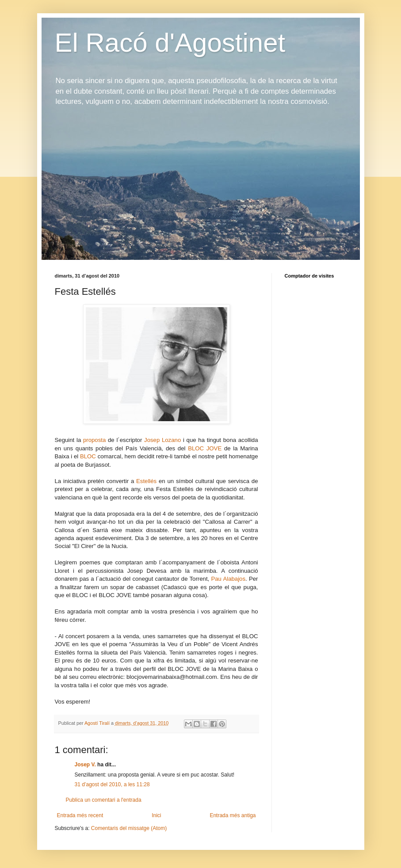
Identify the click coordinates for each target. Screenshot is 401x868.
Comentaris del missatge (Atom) (129, 828)
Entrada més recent (80, 815)
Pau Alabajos (228, 579)
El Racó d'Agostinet (170, 43)
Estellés (146, 481)
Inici (156, 815)
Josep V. (86, 765)
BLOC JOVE (205, 448)
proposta (94, 440)
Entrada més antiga (233, 815)
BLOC (88, 456)
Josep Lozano (162, 440)
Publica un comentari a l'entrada (104, 800)
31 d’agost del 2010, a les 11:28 (112, 784)
